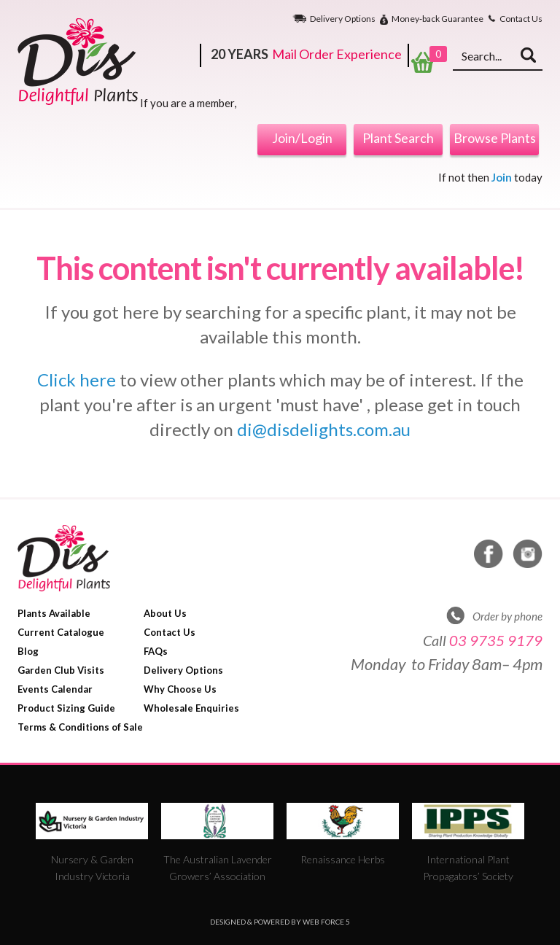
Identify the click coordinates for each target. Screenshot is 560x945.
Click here (77, 380)
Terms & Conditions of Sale (80, 727)
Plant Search (398, 138)
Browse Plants (495, 138)
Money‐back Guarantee (437, 19)
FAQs (156, 651)
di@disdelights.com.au (324, 429)
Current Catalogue (61, 632)
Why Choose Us (180, 689)
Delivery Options (343, 19)
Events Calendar (55, 689)
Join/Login (302, 138)
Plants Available (54, 613)
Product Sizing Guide (66, 708)
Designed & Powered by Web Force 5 (280, 922)
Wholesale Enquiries (191, 708)
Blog (28, 651)
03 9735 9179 (496, 640)
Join (502, 177)
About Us (165, 613)
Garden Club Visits (61, 670)
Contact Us (521, 19)
